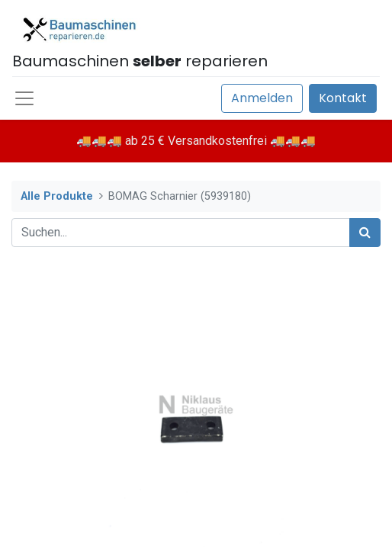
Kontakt (343, 98)
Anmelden (262, 98)
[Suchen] (365, 233)
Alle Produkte (57, 196)
